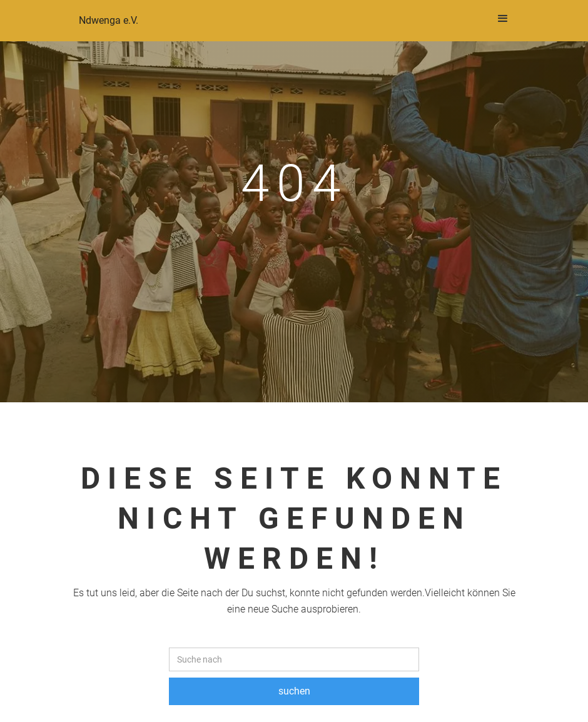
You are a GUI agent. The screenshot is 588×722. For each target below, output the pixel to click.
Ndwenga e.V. (109, 20)
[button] (503, 19)
